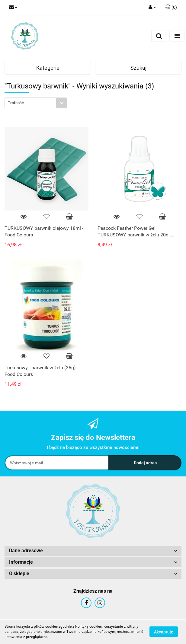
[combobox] (36, 103)
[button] (171, 8)
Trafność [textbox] (16, 103)
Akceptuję (164, 632)
